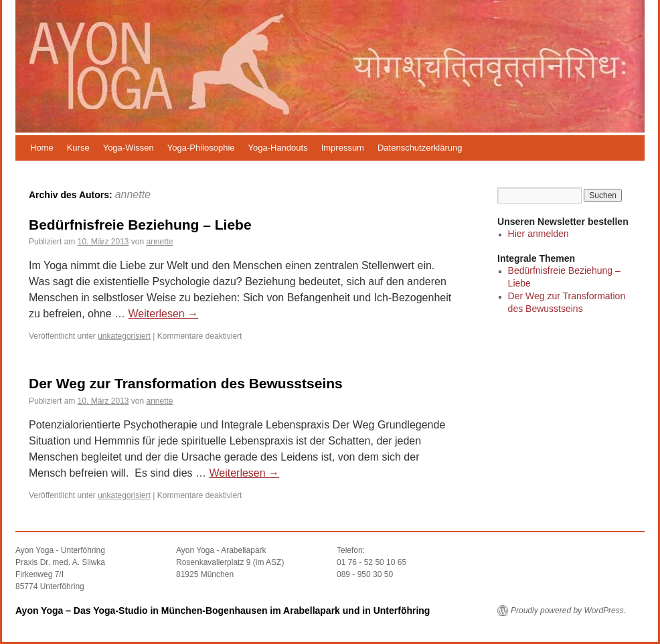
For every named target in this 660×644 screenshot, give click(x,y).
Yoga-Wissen (129, 148)
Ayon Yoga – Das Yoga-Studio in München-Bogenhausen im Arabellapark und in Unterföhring (223, 611)
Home (42, 148)
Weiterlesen (164, 314)
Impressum (343, 148)
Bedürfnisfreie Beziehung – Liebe (140, 225)
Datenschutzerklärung (420, 148)
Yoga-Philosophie (201, 148)
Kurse (78, 148)
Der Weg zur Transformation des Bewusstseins (186, 383)
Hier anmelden (539, 234)
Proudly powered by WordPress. (568, 611)
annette (133, 194)
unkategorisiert (124, 336)
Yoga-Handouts (278, 148)
